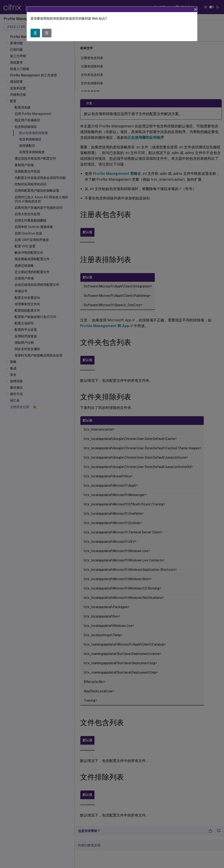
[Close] (196, 9)
